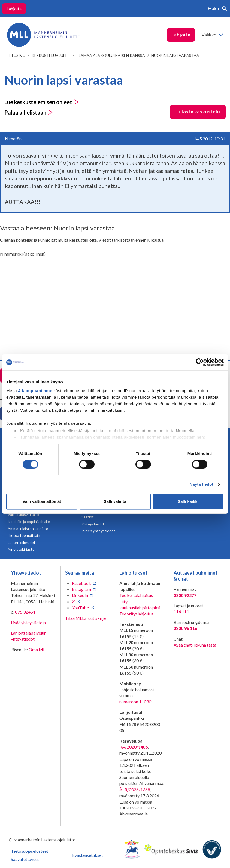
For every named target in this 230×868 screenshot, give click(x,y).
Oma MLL (38, 649)
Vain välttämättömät (42, 502)
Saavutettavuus (25, 859)
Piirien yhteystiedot (98, 531)
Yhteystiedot (93, 524)
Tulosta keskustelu (198, 112)
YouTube (80, 607)
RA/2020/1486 (134, 747)
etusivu (17, 55)
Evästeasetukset (88, 855)
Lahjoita (14, 9)
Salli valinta (115, 502)
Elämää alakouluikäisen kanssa (111, 55)
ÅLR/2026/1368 (135, 789)
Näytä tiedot (202, 484)
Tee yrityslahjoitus (136, 614)
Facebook (81, 583)
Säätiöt (88, 517)
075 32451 (25, 612)
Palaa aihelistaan (29, 112)
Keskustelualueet (51, 55)
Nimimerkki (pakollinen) (23, 254)
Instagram (81, 589)
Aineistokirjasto (21, 549)
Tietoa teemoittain (24, 535)
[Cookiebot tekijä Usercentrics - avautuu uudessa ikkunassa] (200, 362)
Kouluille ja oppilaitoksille (29, 521)
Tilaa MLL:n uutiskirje (85, 618)
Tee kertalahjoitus (136, 595)
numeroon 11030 (135, 702)
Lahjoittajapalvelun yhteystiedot (29, 636)
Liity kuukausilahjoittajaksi (140, 604)
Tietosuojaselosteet (30, 851)
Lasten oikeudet (22, 542)
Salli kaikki (188, 502)
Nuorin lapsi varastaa (175, 55)
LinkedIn (80, 595)
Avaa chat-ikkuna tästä (195, 645)
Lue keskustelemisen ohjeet (42, 102)
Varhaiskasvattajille (24, 514)
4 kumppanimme (35, 391)
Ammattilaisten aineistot (29, 529)
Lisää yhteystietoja (28, 622)
